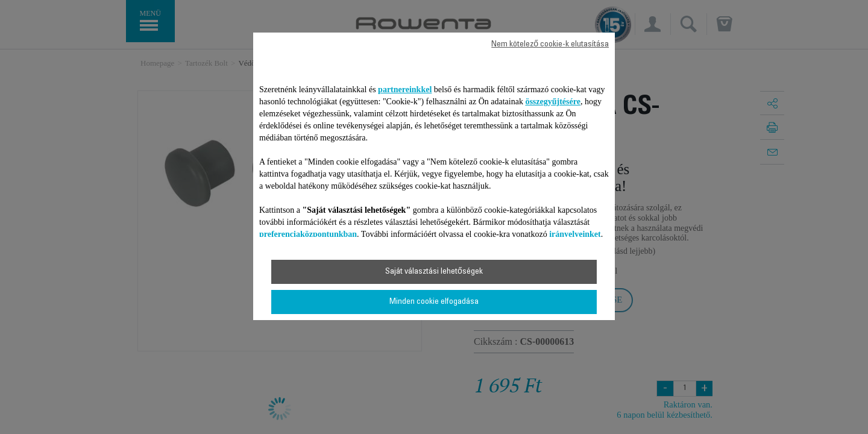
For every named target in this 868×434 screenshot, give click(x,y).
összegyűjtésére (553, 102)
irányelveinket (575, 234)
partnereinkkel (405, 90)
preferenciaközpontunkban (308, 234)
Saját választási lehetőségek (434, 272)
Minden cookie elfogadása (434, 302)
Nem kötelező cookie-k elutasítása (550, 45)
